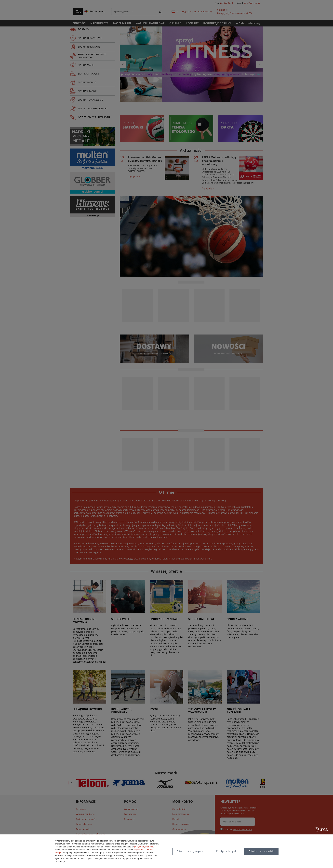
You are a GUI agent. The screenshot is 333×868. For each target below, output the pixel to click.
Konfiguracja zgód (226, 851)
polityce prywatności (144, 847)
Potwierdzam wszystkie (261, 851)
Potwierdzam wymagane (190, 851)
